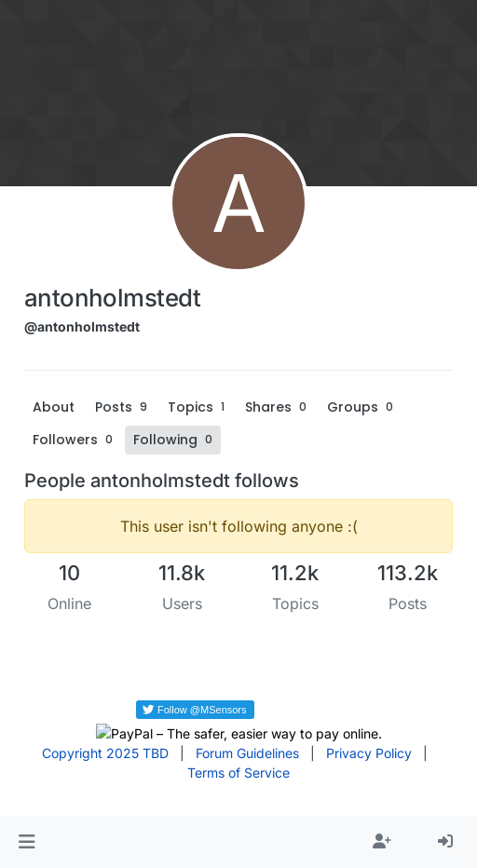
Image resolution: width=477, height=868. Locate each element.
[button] (27, 842)
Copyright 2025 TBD (105, 753)
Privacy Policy (369, 753)
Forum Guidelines (247, 753)
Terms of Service (238, 773)
